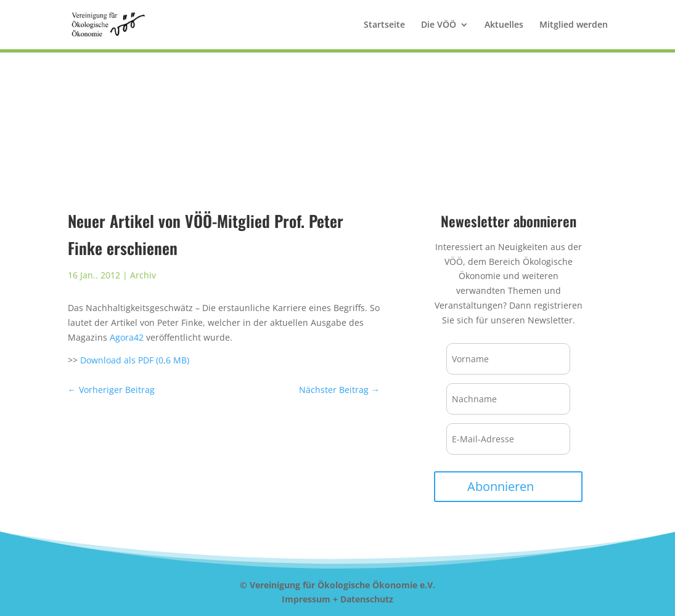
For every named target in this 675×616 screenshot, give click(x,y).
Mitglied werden (574, 25)
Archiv (143, 275)
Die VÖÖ (439, 25)
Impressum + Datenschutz (337, 599)
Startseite (384, 25)
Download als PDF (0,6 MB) (133, 360)
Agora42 (127, 337)
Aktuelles (504, 25)
